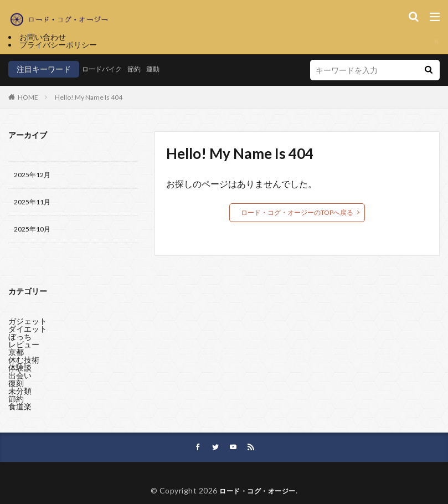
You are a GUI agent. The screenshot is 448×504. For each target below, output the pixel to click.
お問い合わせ (43, 37)
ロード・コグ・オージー (258, 497)
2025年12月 (35, 176)
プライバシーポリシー (58, 45)
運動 (163, 69)
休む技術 (24, 362)
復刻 (16, 385)
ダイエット (28, 331)
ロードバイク (105, 69)
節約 (142, 69)
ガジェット (28, 323)
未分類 (20, 393)
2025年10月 (35, 233)
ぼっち (20, 339)
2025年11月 (35, 205)
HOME (28, 97)
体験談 (20, 370)
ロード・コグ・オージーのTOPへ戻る (297, 212)
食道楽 (20, 408)
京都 (16, 354)
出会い (20, 377)
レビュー (24, 346)
